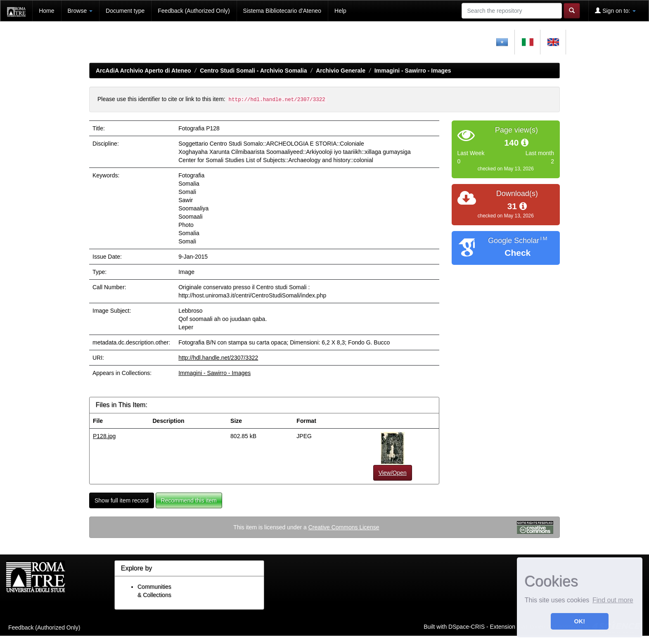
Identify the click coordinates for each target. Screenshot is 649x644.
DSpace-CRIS (467, 627)
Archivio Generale (341, 71)
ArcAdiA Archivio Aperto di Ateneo (143, 71)
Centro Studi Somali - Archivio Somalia (253, 71)
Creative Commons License (344, 527)
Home (46, 11)
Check (518, 253)
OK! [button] (580, 621)
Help (340, 11)
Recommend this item (189, 500)
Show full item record (122, 500)
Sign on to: (615, 11)
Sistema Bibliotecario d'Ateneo (282, 11)
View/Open (393, 473)
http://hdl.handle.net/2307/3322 (218, 358)
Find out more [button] (613, 600)
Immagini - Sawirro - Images (413, 71)
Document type (125, 11)
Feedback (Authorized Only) (194, 11)
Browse (80, 11)
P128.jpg (104, 436)
